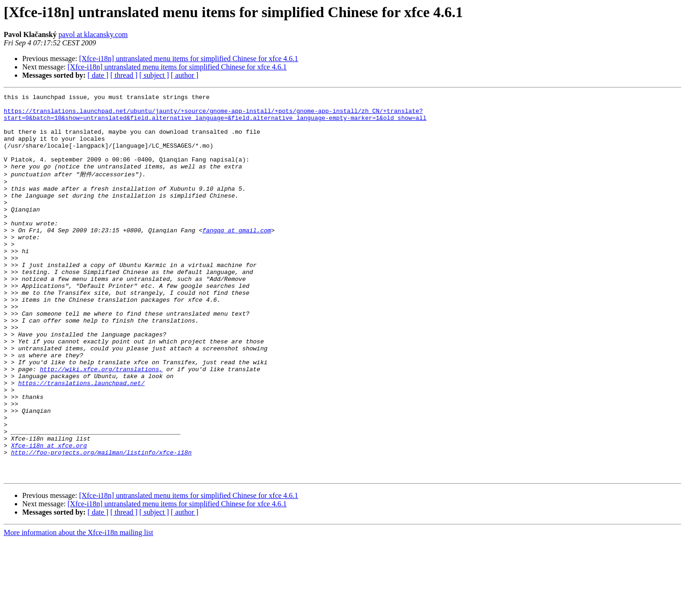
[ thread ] (124, 75)
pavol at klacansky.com (93, 34)
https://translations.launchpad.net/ (81, 440)
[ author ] (185, 75)
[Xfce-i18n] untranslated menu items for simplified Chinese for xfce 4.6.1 (189, 59)
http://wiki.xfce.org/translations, (101, 423)
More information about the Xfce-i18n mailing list (79, 608)
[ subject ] (154, 75)
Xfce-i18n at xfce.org (49, 515)
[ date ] (98, 75)
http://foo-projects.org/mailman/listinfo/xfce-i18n (101, 523)
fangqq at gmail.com (237, 257)
